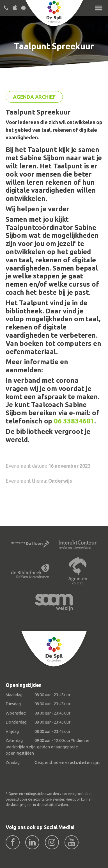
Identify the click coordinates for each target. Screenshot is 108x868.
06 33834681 (74, 421)
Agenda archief (34, 97)
